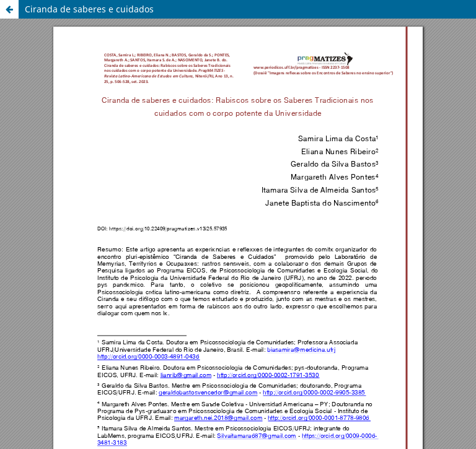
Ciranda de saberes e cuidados (89, 9)
